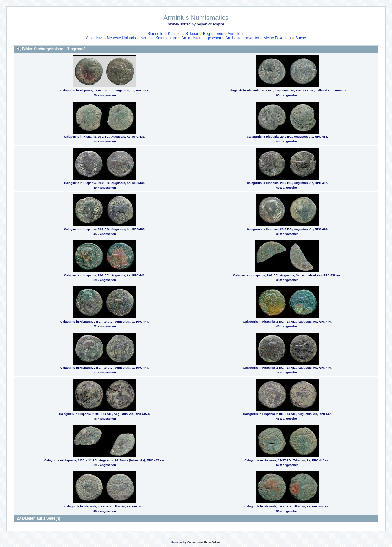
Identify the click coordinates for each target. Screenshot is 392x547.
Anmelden (236, 34)
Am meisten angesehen (201, 38)
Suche (301, 38)
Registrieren (213, 34)
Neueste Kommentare (159, 38)
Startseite (155, 34)
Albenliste (94, 38)
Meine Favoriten (277, 38)
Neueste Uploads (121, 38)
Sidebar (192, 34)
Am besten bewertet (242, 38)
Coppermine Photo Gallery (204, 542)
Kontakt (174, 34)
